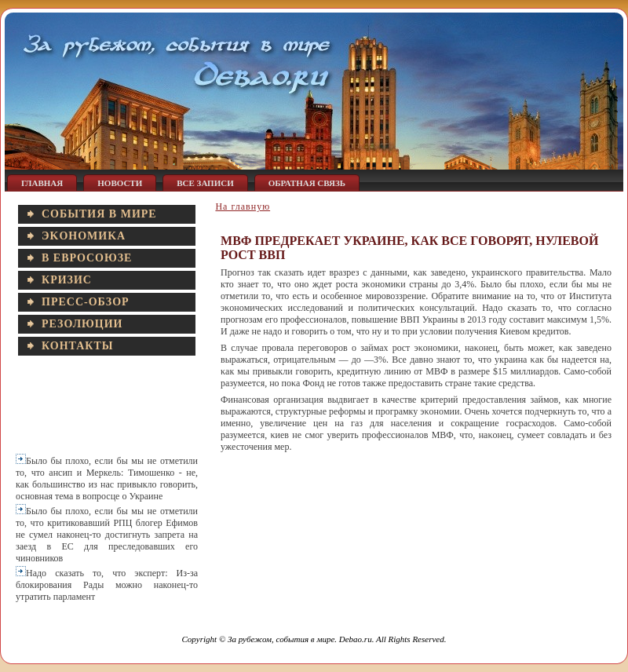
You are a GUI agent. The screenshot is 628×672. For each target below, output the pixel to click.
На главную (243, 206)
